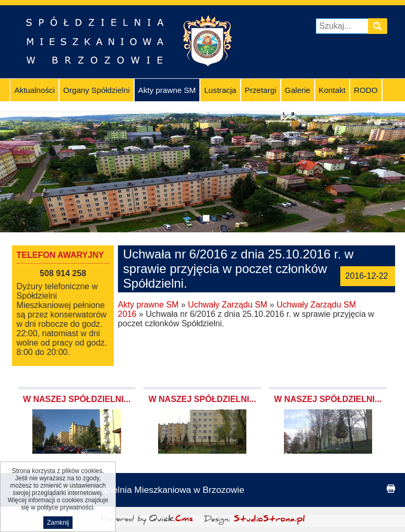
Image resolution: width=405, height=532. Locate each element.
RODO (366, 90)
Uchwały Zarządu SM (228, 305)
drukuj (391, 489)
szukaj (379, 26)
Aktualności (34, 90)
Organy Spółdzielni (96, 90)
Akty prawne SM (167, 90)
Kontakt (332, 90)
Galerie (298, 90)
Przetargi (261, 90)
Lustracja (220, 90)
